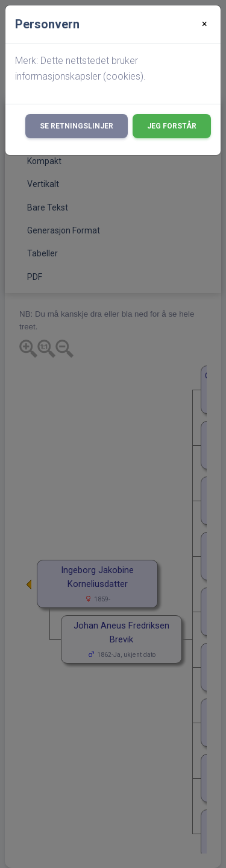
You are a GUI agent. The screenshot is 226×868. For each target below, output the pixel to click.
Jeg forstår (172, 126)
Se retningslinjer (77, 126)
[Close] (205, 24)
